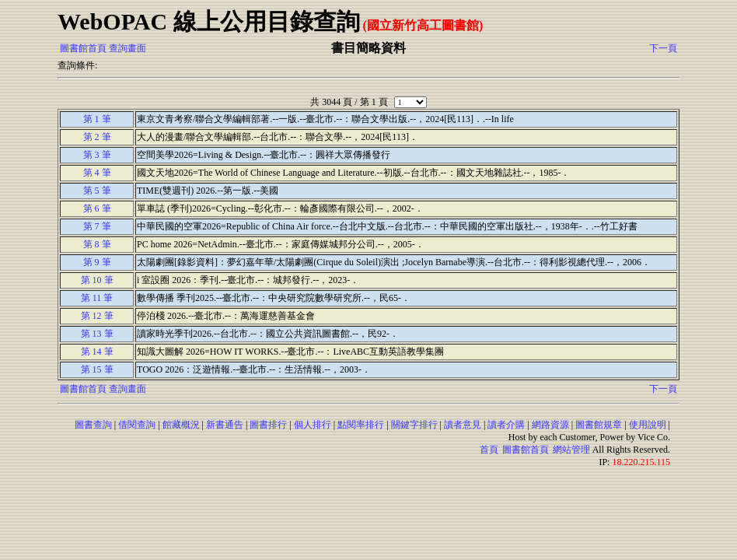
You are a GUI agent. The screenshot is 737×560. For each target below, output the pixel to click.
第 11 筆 (97, 298)
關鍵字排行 (414, 425)
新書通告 (225, 425)
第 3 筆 (97, 155)
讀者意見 (463, 425)
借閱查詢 (137, 425)
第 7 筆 (97, 226)
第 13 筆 (97, 334)
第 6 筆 (97, 208)
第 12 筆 (97, 316)
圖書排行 (268, 425)
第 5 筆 (97, 191)
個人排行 (313, 425)
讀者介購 (506, 425)
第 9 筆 (97, 262)
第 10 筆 (97, 280)
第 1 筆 (97, 119)
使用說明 (648, 425)
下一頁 (663, 48)
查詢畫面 (127, 48)
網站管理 (571, 450)
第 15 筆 (97, 369)
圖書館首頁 (83, 48)
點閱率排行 (361, 425)
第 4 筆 (97, 173)
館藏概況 (181, 425)
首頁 (489, 450)
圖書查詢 (93, 425)
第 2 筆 (97, 137)
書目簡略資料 (368, 48)
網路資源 (550, 425)
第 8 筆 (97, 244)
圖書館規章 (599, 425)
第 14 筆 (97, 352)
